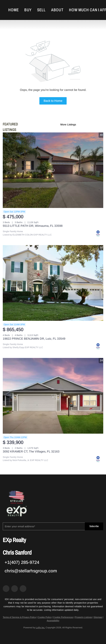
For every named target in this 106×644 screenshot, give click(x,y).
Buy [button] (28, 10)
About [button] (57, 10)
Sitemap (98, 617)
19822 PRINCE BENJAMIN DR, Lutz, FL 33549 (34, 339)
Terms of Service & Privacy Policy (19, 617)
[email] (44, 526)
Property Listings (83, 617)
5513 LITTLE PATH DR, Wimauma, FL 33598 (33, 226)
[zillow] (15, 589)
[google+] (23, 589)
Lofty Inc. (40, 628)
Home (14, 10)
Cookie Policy (45, 617)
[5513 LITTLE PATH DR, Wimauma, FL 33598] (53, 170)
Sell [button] (41, 10)
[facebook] (6, 589)
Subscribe (94, 526)
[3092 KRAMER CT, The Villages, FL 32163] (53, 396)
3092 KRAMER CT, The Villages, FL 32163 (31, 451)
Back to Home (53, 101)
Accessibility (53, 621)
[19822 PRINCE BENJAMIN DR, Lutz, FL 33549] (53, 283)
